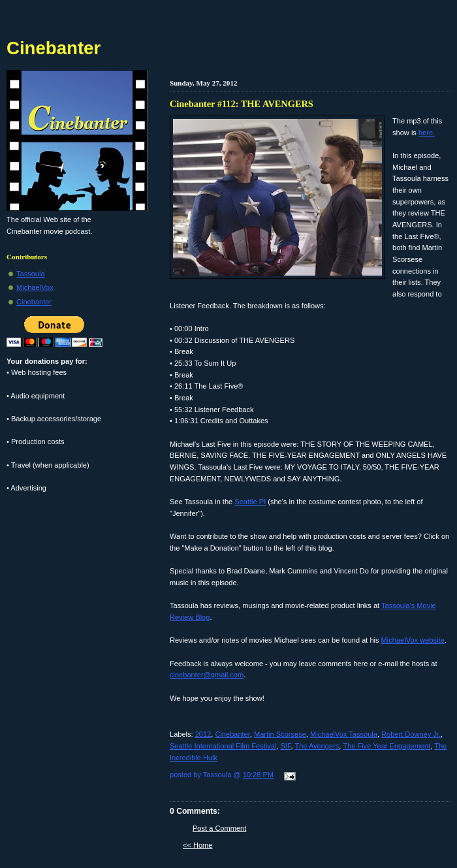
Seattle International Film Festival (223, 746)
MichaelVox (35, 287)
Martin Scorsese (280, 734)
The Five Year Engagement (386, 746)
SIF (285, 746)
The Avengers (317, 746)
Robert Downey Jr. (411, 734)
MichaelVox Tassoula (344, 734)
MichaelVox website (413, 640)
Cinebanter (232, 734)
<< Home (197, 845)
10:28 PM (258, 775)
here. (427, 133)
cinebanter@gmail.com (207, 675)
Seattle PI (250, 502)
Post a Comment (219, 828)
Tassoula (31, 274)
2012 (203, 734)
